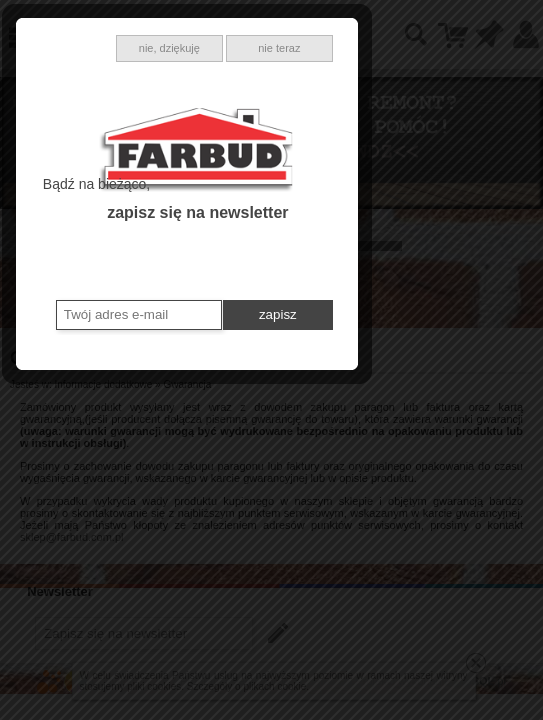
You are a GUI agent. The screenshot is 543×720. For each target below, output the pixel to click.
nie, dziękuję (254, 214)
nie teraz (364, 214)
